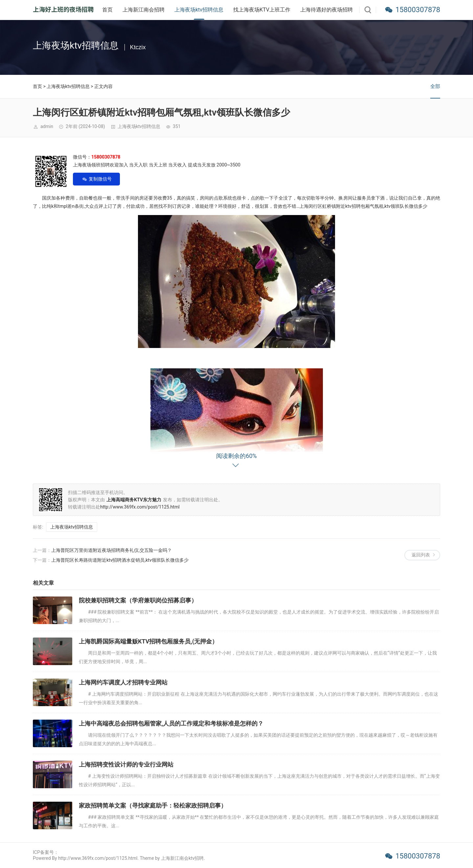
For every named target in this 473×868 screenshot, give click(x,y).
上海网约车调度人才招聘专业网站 (123, 682)
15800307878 (418, 10)
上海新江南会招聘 (144, 10)
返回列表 (421, 555)
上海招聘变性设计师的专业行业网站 (126, 764)
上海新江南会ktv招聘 (182, 858)
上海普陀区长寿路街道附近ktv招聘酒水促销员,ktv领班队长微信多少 (120, 560)
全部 (435, 86)
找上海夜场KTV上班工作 (262, 10)
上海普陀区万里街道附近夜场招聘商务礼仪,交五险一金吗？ (112, 550)
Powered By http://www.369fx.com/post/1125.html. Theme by (97, 858)
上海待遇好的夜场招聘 (327, 10)
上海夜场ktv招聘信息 (199, 10)
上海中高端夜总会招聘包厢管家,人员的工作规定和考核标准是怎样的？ (171, 723)
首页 (107, 10)
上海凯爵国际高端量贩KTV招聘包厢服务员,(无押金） (148, 641)
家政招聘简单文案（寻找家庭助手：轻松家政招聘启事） (153, 805)
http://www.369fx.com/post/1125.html (140, 507)
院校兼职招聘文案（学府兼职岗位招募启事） (138, 600)
